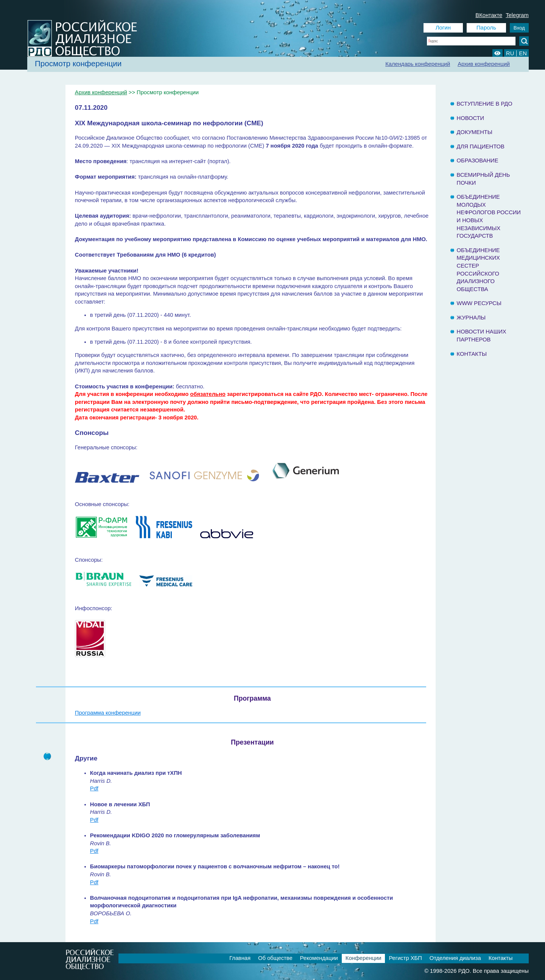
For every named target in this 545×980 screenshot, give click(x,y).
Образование (478, 160)
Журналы (471, 318)
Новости (471, 118)
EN (523, 53)
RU (510, 53)
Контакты (472, 354)
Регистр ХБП (405, 958)
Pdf (94, 788)
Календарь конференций (418, 64)
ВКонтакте (489, 15)
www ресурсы (479, 303)
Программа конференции (108, 713)
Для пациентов (481, 146)
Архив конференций (484, 64)
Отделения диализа (455, 958)
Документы (475, 132)
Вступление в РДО (485, 104)
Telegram (517, 15)
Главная (240, 958)
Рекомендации (319, 958)
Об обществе (275, 958)
